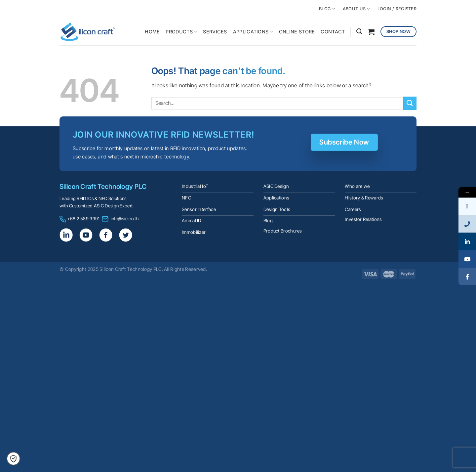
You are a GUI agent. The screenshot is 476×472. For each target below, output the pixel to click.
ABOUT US (357, 9)
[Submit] (410, 103)
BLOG (327, 9)
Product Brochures (283, 231)
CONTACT (333, 32)
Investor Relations (363, 219)
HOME (152, 32)
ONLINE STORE (297, 32)
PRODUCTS (181, 32)
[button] (13, 459)
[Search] (359, 32)
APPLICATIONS (253, 32)
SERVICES (215, 32)
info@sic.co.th (125, 219)
